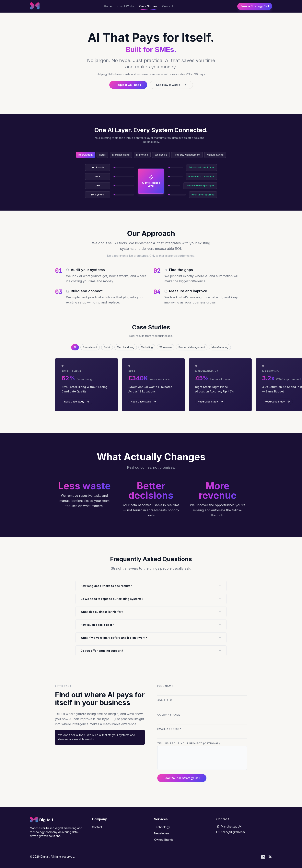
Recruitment (86, 155)
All (75, 347)
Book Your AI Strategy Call (182, 778)
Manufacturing (215, 155)
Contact (168, 6)
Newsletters (162, 833)
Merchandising (121, 155)
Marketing (142, 155)
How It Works (126, 6)
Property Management (187, 155)
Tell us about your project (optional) (189, 743)
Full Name (165, 686)
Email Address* (169, 729)
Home (108, 6)
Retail (102, 155)
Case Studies (148, 6)
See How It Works (171, 85)
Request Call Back (128, 85)
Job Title (165, 700)
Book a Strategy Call (255, 6)
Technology (162, 827)
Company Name (169, 715)
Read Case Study (77, 402)
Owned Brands (164, 840)
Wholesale (161, 155)
